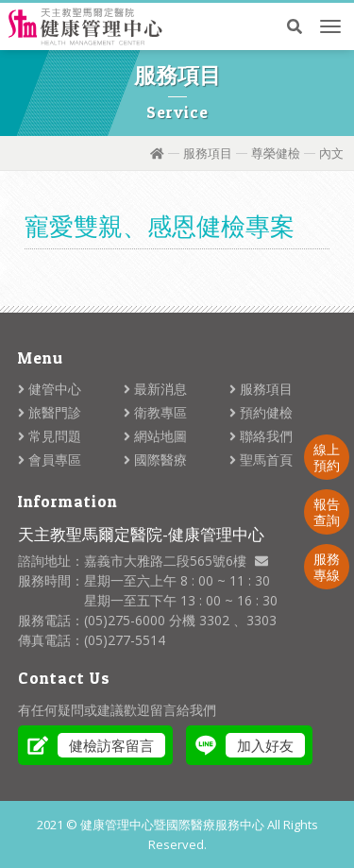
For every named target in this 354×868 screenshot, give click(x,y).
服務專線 (327, 567)
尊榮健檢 (276, 153)
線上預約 (327, 457)
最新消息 (155, 389)
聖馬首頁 (261, 460)
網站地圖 (155, 436)
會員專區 (50, 460)
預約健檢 (261, 412)
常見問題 (50, 436)
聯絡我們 (261, 436)
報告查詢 (327, 512)
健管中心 (50, 389)
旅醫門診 (50, 412)
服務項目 (208, 153)
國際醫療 (155, 460)
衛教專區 (155, 412)
